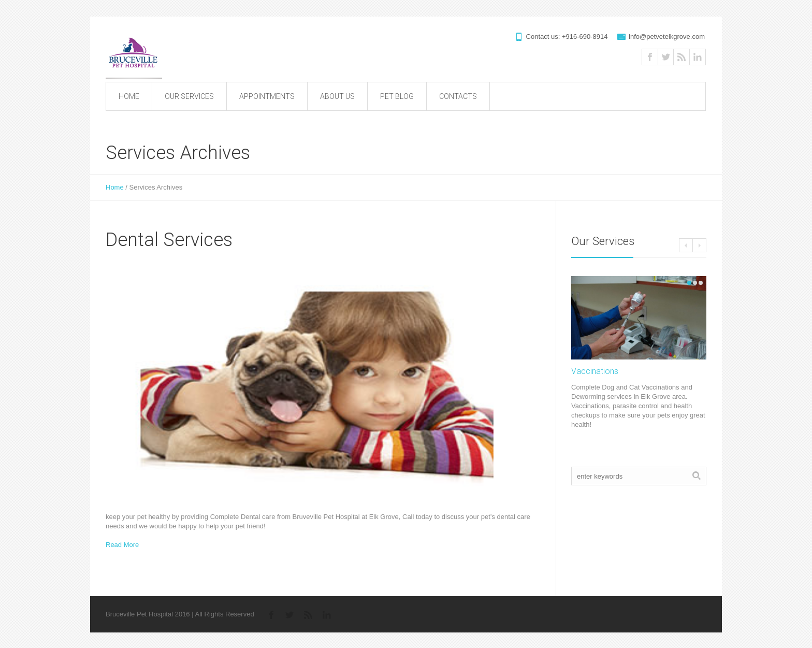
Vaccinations (595, 371)
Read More (122, 545)
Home (115, 187)
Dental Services (169, 240)
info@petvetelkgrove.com (667, 37)
